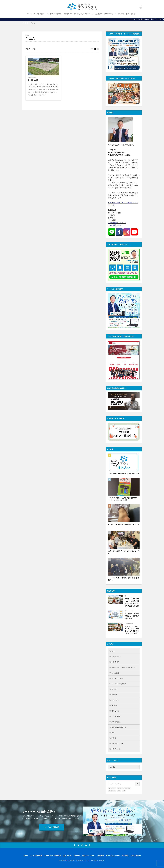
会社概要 (98, 14)
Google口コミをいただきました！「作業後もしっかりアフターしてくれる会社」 (132, 630)
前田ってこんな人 (117, 744)
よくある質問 (116, 673)
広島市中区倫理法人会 (119, 727)
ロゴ (124, 791)
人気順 (33, 49)
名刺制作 (114, 695)
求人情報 (121, 14)
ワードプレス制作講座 (54, 14)
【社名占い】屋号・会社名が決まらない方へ (124, 473)
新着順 (28, 49)
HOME (26, 23)
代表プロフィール (110, 14)
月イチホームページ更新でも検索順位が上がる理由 (132, 616)
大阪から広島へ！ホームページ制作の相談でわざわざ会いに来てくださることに (132, 602)
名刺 (119, 791)
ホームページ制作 (117, 678)
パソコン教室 (116, 716)
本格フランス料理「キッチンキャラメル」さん (124, 552)
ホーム (29, 14)
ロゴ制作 (114, 689)
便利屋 (114, 738)
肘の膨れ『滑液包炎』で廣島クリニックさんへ (124, 526)
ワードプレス (112, 791)
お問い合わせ (130, 14)
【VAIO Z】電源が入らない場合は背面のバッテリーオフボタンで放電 (123, 499)
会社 (113, 651)
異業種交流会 (116, 722)
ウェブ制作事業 (39, 14)
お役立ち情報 (116, 657)
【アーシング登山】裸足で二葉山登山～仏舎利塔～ (124, 579)
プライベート (116, 749)
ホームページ (112, 788)
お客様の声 (67, 14)
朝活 (113, 733)
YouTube (114, 705)
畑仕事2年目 (33, 80)
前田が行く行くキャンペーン (84, 14)
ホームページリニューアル (124, 788)
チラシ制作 (115, 700)
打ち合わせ (115, 711)
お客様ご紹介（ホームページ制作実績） (125, 667)
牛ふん (33, 23)
